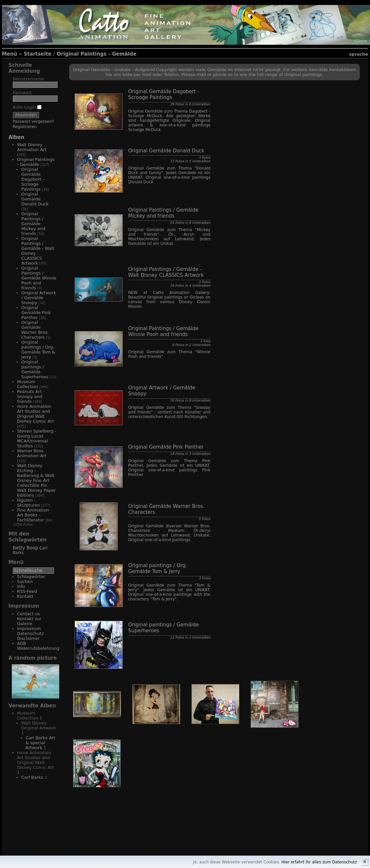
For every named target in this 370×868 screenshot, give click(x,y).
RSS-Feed (27, 591)
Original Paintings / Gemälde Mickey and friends (33, 224)
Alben (16, 137)
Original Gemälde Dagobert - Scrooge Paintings (33, 179)
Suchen (25, 581)
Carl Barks (32, 777)
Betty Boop (26, 548)
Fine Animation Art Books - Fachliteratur (33, 515)
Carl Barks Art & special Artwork (40, 743)
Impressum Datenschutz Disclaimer (31, 633)
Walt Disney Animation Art (32, 147)
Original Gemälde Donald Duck (35, 199)
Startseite (37, 54)
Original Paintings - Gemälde (96, 54)
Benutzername (28, 79)
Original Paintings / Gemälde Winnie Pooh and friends (39, 278)
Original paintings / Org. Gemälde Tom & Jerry (38, 350)
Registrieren (25, 127)
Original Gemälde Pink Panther (36, 313)
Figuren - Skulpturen (29, 503)
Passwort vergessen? (33, 121)
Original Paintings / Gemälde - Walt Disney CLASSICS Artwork (166, 272)
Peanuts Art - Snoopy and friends (31, 396)
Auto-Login (27, 107)
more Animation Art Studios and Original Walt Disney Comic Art (36, 414)
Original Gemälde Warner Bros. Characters (35, 330)
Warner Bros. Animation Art (32, 453)
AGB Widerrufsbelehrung (38, 646)
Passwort (22, 93)
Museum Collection (28, 384)
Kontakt (25, 596)
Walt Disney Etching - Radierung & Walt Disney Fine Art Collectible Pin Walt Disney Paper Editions (37, 480)
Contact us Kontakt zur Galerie (29, 619)
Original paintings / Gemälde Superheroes (35, 369)
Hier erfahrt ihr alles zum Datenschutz (319, 862)
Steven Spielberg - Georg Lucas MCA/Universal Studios (37, 438)
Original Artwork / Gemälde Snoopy (39, 298)
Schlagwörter (31, 577)
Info (21, 586)
